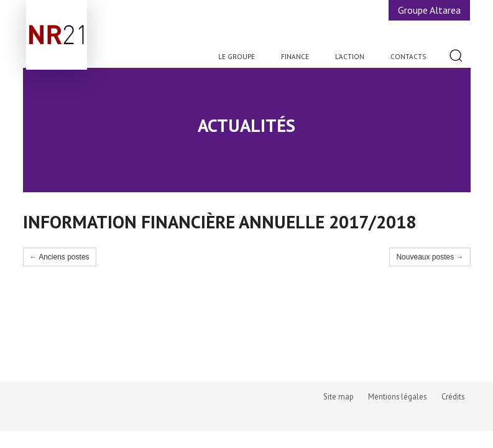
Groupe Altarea (429, 10)
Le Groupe (237, 56)
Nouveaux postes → (430, 257)
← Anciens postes (60, 257)
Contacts (408, 56)
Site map (339, 396)
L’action (350, 56)
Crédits (453, 396)
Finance (295, 56)
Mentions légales (397, 396)
